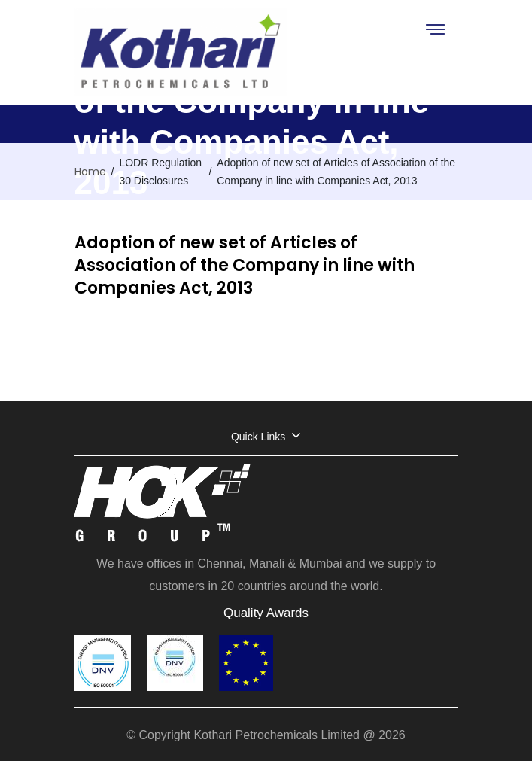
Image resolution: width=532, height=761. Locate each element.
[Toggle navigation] (435, 29)
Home (90, 172)
